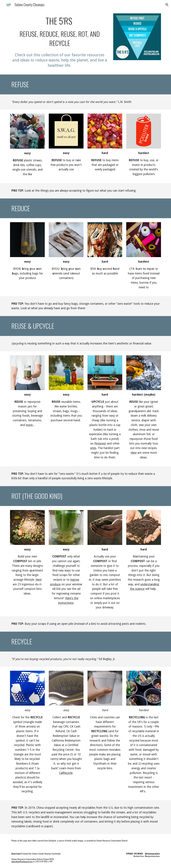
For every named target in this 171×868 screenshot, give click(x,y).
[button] (167, 5)
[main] (60, 32)
